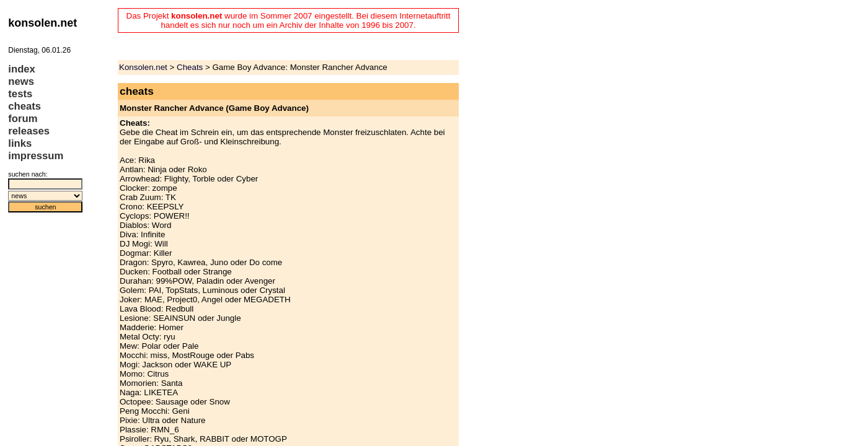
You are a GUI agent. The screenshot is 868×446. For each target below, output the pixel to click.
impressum (36, 156)
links (20, 143)
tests (20, 94)
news (21, 81)
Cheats (190, 67)
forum (23, 119)
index (22, 69)
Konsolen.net (143, 67)
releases (29, 131)
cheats (24, 106)
